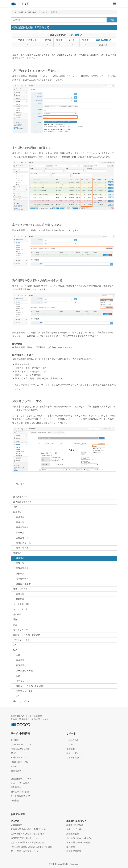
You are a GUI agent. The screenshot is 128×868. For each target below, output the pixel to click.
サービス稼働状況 (19, 796)
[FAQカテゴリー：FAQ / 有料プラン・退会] (64, 691)
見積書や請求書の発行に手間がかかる (28, 829)
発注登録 (54, 12)
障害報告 (15, 800)
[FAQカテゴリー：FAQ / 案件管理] (64, 661)
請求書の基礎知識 (75, 825)
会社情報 (15, 771)
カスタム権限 (102, 40)
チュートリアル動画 (20, 783)
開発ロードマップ (75, 753)
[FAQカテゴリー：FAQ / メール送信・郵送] (64, 671)
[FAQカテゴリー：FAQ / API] (64, 696)
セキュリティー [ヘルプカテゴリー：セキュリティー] (20, 630)
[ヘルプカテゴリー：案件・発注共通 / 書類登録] (64, 594)
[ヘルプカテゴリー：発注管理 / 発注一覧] (64, 563)
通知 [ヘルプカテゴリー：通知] (15, 619)
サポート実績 (73, 757)
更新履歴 (71, 749)
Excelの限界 (16, 825)
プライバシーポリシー (21, 744)
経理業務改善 (73, 834)
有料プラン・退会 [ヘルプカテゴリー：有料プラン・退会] (21, 640)
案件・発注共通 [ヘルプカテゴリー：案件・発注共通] (20, 589)
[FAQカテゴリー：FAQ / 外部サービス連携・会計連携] (64, 686)
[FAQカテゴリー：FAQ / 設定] (64, 676)
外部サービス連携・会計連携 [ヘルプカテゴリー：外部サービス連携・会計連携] (27, 635)
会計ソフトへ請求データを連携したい (28, 842)
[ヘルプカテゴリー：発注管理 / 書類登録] (64, 568)
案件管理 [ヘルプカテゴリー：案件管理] (17, 512)
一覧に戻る (19, 484)
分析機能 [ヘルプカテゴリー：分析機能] (17, 614)
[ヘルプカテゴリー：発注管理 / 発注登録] (64, 558)
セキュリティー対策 (20, 792)
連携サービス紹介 (75, 829)
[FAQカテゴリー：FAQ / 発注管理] (64, 666)
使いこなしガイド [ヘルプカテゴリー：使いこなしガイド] (21, 701)
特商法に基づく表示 (20, 749)
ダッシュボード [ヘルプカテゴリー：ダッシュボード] (20, 609)
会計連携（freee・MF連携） (80, 838)
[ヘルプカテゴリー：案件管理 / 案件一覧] (64, 523)
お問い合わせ (73, 740)
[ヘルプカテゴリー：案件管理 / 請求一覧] (64, 533)
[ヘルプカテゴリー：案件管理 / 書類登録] (64, 528)
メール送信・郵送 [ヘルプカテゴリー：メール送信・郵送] (21, 604)
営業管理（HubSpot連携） (79, 842)
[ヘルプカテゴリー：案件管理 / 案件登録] (64, 517)
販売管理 (71, 847)
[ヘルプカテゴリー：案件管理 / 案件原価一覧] (64, 538)
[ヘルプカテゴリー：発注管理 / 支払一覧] (64, 574)
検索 (112, 20)
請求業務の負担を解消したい (24, 838)
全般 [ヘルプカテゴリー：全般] (15, 507)
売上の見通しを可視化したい (24, 851)
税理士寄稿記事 (74, 851)
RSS (13, 766)
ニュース (71, 744)
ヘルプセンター (44, 12)
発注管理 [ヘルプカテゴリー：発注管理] (17, 553)
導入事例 (15, 821)
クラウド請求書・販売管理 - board (24, 12)
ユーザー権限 (73, 35)
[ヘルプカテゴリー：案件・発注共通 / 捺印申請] (64, 599)
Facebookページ (18, 762)
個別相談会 (16, 787)
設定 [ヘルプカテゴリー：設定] (15, 625)
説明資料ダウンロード (21, 779)
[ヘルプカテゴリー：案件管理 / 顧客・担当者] (64, 548)
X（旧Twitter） (18, 757)
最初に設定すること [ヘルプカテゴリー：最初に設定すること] (22, 502)
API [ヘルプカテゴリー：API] (15, 645)
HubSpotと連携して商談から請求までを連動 (31, 847)
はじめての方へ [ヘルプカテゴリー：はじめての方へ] (20, 497)
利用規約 (15, 740)
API (13, 753)
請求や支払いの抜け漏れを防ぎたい (27, 834)
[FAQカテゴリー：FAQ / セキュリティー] (64, 681)
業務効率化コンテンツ (77, 821)
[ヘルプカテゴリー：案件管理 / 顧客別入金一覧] (64, 543)
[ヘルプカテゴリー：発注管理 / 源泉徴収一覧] (64, 579)
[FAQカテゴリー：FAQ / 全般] (64, 655)
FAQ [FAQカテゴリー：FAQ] (15, 650)
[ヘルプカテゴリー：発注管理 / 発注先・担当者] (64, 584)
